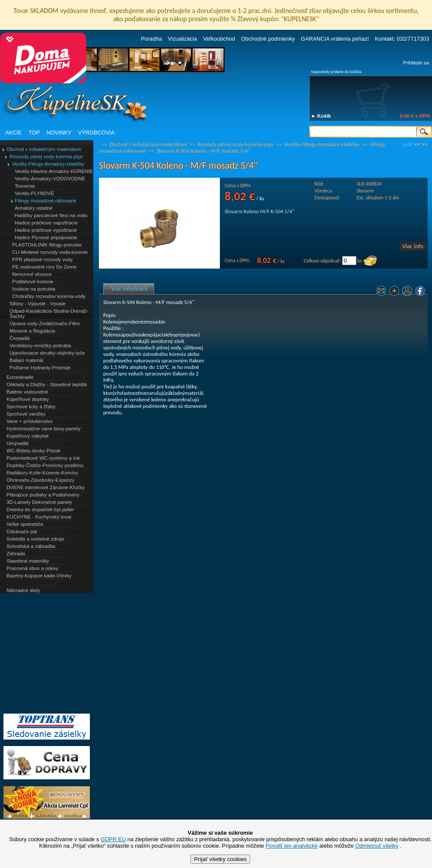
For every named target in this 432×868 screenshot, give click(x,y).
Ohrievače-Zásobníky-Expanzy (40, 480)
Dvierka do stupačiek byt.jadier (40, 509)
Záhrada (16, 554)
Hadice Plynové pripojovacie (46, 237)
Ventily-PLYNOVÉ (34, 193)
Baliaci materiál (26, 360)
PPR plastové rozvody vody (43, 259)
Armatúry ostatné (34, 208)
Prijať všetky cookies (220, 859)
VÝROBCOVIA (97, 133)
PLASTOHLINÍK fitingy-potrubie (47, 245)
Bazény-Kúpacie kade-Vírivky (39, 576)
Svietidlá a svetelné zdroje (35, 539)
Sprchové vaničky (26, 414)
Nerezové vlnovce (32, 274)
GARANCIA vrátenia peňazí (335, 39)
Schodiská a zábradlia (31, 546)
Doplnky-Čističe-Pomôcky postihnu (45, 465)
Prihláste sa (416, 63)
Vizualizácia (183, 39)
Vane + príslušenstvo (30, 421)
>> (425, 144)
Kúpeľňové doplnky (28, 399)
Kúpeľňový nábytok (28, 436)
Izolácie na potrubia (34, 289)
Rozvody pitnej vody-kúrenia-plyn (46, 157)
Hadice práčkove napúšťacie (46, 223)
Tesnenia (25, 186)
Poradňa (151, 39)
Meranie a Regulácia (32, 331)
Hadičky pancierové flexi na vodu (51, 215)
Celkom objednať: (322, 261)
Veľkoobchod (219, 39)
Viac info (413, 246)
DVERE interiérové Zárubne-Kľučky (46, 487)
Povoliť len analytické (292, 846)
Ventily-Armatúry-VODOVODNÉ (50, 179)
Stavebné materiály (28, 561)
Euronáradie (20, 377)
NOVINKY (59, 133)
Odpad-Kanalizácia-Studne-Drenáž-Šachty (49, 314)
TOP (34, 133)
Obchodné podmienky (268, 39)
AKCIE (13, 133)
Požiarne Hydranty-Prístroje (40, 368)
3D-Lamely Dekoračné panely (39, 502)
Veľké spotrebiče (25, 524)
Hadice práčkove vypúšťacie (46, 230)
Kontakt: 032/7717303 (402, 39)
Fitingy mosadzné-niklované (46, 201)
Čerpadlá (20, 338)
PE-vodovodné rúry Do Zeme (44, 267)
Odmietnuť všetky (377, 846)
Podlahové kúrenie (33, 282)
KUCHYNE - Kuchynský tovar (39, 517)
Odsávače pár (22, 532)
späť (407, 144)
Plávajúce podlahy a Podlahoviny (43, 495)
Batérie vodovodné (27, 392)
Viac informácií (129, 289)
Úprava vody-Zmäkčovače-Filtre (45, 323)
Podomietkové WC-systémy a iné (43, 458)
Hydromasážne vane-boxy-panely (44, 429)
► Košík (321, 116)
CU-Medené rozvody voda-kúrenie (50, 252)
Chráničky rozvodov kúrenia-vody (49, 296)
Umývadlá (17, 443)
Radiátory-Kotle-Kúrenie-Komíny (42, 473)
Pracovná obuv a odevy (32, 568)
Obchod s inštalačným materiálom (44, 149)
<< (417, 144)
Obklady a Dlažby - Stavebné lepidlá (47, 384)
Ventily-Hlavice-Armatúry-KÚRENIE (54, 171)
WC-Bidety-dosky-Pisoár (33, 451)
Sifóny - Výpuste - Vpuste (38, 304)
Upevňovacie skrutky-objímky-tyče (47, 353)
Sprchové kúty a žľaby (31, 407)
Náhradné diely (23, 590)
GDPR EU (113, 839)
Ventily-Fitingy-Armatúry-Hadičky (48, 164)
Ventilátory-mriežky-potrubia (40, 346)
